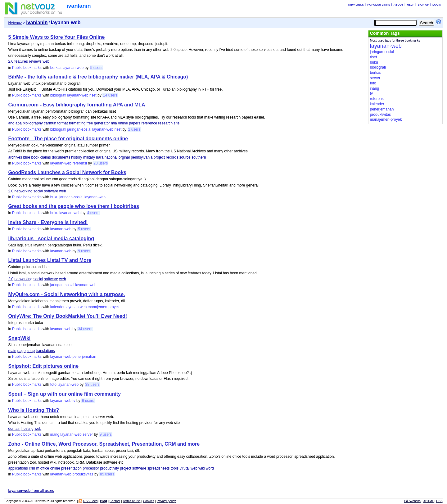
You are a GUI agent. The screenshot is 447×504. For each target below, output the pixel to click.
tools (175, 468)
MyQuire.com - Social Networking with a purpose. (66, 294)
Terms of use (131, 501)
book (35, 157)
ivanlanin (79, 6)
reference (149, 123)
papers (135, 123)
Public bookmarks (27, 68)
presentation (71, 468)
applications (18, 468)
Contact (115, 501)
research (166, 123)
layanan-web (73, 68)
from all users (31, 491)
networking (23, 191)
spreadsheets (159, 468)
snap (31, 351)
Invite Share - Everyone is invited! (48, 222)
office (45, 468)
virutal (185, 468)
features (21, 61)
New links (356, 5)
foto (53, 385)
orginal (124, 157)
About (399, 5)
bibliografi (58, 95)
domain (14, 429)
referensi (80, 163)
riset (93, 95)
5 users (96, 68)
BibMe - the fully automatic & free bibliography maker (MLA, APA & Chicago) (98, 77)
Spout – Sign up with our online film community (64, 394)
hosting (27, 429)
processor (91, 468)
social (38, 191)
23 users (101, 163)
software (51, 191)
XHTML (428, 501)
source (185, 157)
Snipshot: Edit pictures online (43, 366)
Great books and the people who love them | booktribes (73, 206)
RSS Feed (90, 501)
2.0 (11, 61)
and (11, 123)
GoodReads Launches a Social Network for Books (67, 172)
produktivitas (83, 474)
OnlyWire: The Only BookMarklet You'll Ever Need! (68, 316)
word (210, 468)
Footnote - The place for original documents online (68, 139)
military (89, 157)
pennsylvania (142, 157)
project (159, 157)
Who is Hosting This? (34, 410)
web (46, 61)
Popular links (379, 5)
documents (61, 157)
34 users (85, 329)
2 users (134, 129)
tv (74, 401)
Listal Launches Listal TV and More (50, 260)
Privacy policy (166, 501)
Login (437, 5)
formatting (77, 123)
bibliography (33, 123)
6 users (88, 401)
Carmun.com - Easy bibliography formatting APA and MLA (77, 105)
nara (100, 157)
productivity (109, 468)
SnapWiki (19, 338)
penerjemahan (84, 357)
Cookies (149, 501)
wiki (201, 468)
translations (45, 351)
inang (55, 434)
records (172, 157)
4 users (93, 213)
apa (19, 123)
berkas (56, 68)
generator (102, 123)
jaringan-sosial (79, 129)
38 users (93, 385)
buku (54, 197)
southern (199, 157)
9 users (84, 251)
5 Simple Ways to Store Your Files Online (56, 37)
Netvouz (15, 23)
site (177, 123)
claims (46, 157)
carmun (50, 123)
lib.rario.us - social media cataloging (51, 238)
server (88, 434)
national (111, 157)
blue (27, 157)
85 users (107, 474)
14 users (110, 95)
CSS (439, 501)
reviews (35, 61)
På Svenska (412, 501)
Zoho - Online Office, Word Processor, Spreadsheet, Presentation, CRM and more (104, 444)
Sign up (423, 5)
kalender (57, 307)
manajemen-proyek (104, 307)
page (22, 351)
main (12, 351)
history (77, 157)
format (63, 123)
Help (410, 5)
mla (114, 123)
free (90, 123)
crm (32, 468)
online (123, 123)
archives (15, 157)
